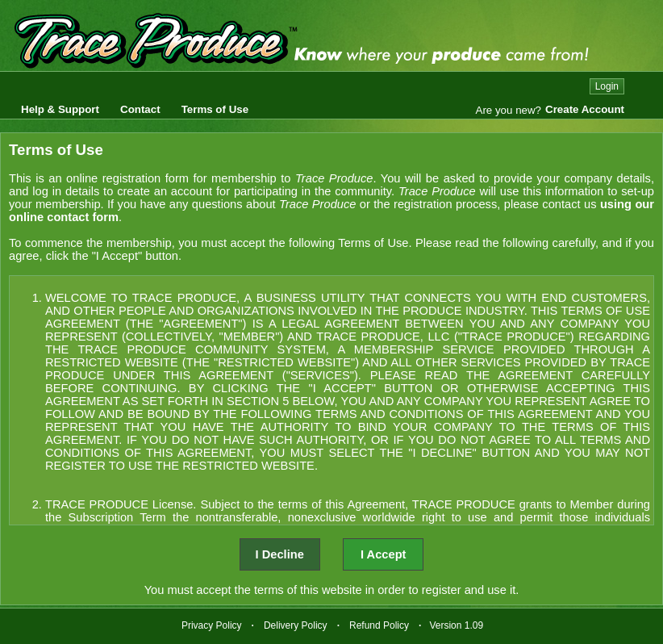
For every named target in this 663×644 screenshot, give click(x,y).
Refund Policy (379, 625)
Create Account (585, 109)
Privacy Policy (212, 625)
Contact (140, 109)
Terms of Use (215, 109)
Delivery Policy (296, 625)
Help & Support (60, 109)
